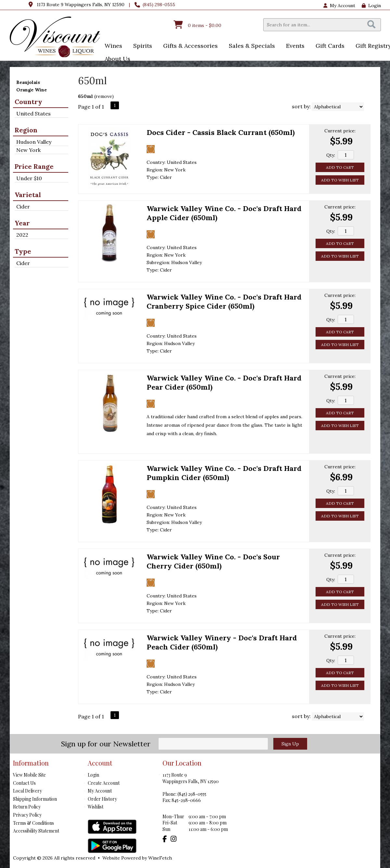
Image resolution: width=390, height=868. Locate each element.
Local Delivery (27, 791)
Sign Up (290, 744)
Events (293, 46)
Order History (102, 799)
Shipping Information (35, 799)
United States (33, 114)
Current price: (340, 131)
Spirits (141, 46)
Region (26, 130)
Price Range (34, 166)
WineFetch (160, 858)
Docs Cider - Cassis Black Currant (221, 132)
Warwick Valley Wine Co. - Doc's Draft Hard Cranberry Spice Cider (224, 301)
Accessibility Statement (36, 831)
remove (104, 96)
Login (371, 6)
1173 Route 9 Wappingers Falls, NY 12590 (81, 5)
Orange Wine (32, 90)
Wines (111, 46)
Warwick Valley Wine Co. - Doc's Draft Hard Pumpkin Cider (224, 473)
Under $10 (29, 178)
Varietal (28, 195)
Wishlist (96, 807)
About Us (115, 59)
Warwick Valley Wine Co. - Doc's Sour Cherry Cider (213, 561)
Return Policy (27, 807)
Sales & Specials (250, 46)
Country (28, 102)
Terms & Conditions (33, 823)
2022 (22, 235)
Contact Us (24, 783)
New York (28, 150)
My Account (100, 791)
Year (22, 223)
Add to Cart (340, 167)
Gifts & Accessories (188, 46)
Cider (23, 207)
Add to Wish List (340, 180)
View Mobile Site (29, 775)
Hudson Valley (34, 142)
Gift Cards (330, 46)
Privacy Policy (27, 815)
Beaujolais (28, 82)
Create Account (104, 783)
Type (23, 251)
